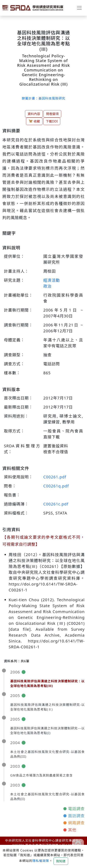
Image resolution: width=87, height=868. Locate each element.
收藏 (34, 121)
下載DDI (52, 121)
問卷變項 (52, 114)
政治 (47, 286)
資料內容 (34, 114)
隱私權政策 (41, 861)
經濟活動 (52, 280)
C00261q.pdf (56, 486)
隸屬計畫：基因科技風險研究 (43, 98)
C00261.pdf (55, 477)
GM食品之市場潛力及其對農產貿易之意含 (41, 775)
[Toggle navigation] (79, 8)
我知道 (61, 861)
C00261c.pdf (56, 504)
